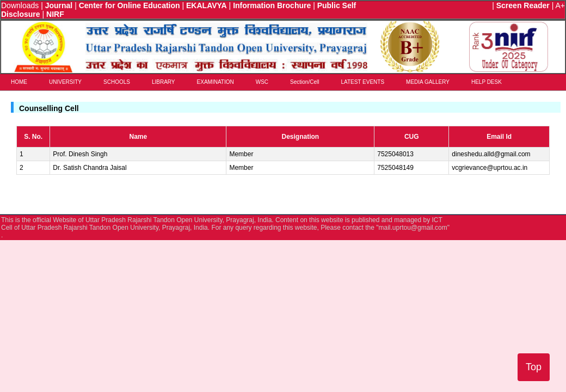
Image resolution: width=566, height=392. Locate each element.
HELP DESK (487, 82)
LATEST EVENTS (362, 82)
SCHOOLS (117, 82)
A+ (560, 5)
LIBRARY (164, 82)
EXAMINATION (216, 82)
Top (534, 367)
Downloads (20, 5)
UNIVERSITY (65, 82)
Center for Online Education (130, 5)
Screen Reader (523, 5)
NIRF (55, 14)
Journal (59, 5)
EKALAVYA (207, 5)
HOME (19, 82)
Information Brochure (272, 5)
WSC (262, 82)
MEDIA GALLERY (428, 82)
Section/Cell (304, 82)
